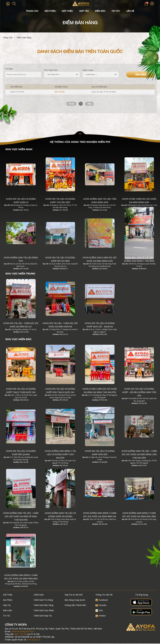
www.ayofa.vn (33, 640)
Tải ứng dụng (142, 595)
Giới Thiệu (67, 11)
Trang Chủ (32, 11)
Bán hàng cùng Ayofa (75, 600)
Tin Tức (116, 11)
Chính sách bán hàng (44, 606)
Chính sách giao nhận (44, 611)
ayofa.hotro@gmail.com (23, 632)
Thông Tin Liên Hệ (104, 595)
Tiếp (90, 104)
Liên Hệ (130, 11)
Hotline (100, 616)
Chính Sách (39, 595)
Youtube (101, 606)
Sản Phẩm (50, 11)
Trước (71, 104)
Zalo (99, 611)
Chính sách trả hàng (43, 600)
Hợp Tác (84, 11)
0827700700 (60, 92)
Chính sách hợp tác (43, 616)
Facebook (102, 600)
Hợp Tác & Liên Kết (74, 595)
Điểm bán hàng (24, 38)
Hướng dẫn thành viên (75, 606)
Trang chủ (8, 38)
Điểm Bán (100, 11)
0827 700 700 (21, 635)
